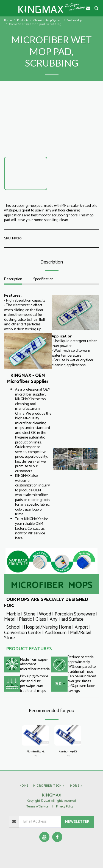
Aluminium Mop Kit (36, 752)
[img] (35, 735)
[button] (6, 8)
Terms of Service (37, 807)
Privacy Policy (65, 807)
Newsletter (77, 822)
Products (23, 21)
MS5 (36, 756)
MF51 (68, 756)
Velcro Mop (75, 21)
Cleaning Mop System (48, 21)
